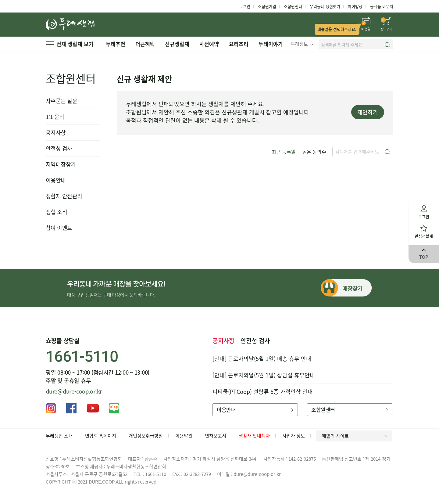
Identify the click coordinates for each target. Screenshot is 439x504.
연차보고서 (216, 436)
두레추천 (116, 44)
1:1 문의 (55, 117)
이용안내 (56, 180)
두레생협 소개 (59, 436)
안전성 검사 (59, 148)
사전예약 (209, 44)
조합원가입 (267, 6)
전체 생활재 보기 (70, 44)
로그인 (245, 6)
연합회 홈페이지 (101, 436)
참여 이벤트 (59, 228)
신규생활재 (177, 44)
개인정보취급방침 (146, 436)
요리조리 (239, 44)
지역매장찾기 (61, 164)
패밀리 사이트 (356, 436)
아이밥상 (355, 6)
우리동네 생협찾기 (325, 6)
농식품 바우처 (382, 6)
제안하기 (368, 112)
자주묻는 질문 (61, 101)
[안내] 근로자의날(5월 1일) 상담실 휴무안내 (264, 375)
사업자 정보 (294, 436)
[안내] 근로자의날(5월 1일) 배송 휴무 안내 (262, 359)
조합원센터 (293, 6)
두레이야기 (271, 44)
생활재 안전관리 (64, 196)
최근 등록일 (284, 152)
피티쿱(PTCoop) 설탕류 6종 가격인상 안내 (263, 392)
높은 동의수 (314, 152)
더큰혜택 (145, 44)
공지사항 (56, 133)
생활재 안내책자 (254, 436)
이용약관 (184, 436)
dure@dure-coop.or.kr (74, 391)
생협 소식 (56, 212)
